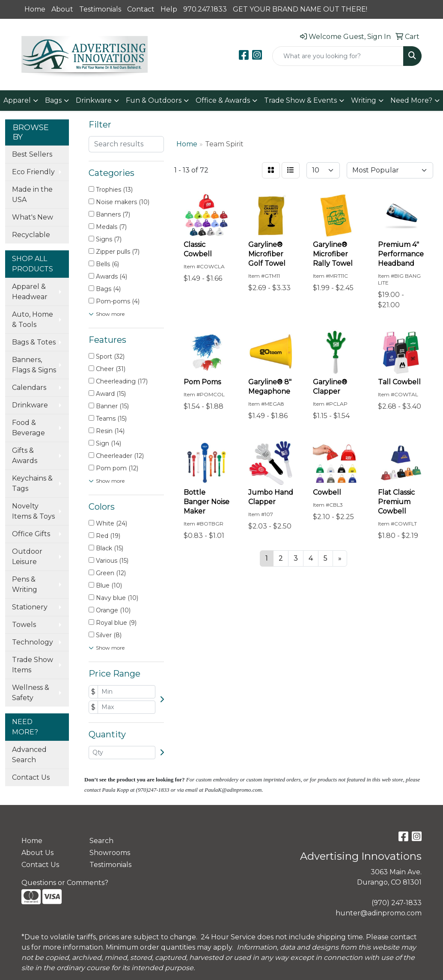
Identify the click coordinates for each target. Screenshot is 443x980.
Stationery (30, 607)
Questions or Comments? (65, 883)
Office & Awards (223, 100)
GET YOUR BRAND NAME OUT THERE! (300, 9)
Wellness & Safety (31, 693)
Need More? (411, 100)
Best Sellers (32, 154)
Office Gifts (31, 534)
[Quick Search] (338, 56)
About (62, 9)
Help (169, 9)
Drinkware (94, 100)
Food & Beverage (28, 428)
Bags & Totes (34, 342)
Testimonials (100, 9)
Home (35, 9)
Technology (33, 642)
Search (101, 841)
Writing (364, 100)
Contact (141, 9)
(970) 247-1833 (397, 903)
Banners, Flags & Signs (34, 365)
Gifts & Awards (25, 456)
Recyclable (31, 235)
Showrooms (110, 853)
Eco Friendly (33, 172)
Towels (24, 625)
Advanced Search (29, 755)
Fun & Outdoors (154, 100)
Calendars (29, 388)
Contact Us (31, 777)
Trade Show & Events (300, 100)
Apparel (17, 100)
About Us (37, 853)
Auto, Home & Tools (33, 319)
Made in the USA (32, 195)
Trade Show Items (33, 665)
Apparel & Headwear (30, 292)
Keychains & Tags (32, 483)
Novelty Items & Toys (33, 511)
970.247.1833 (205, 9)
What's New (33, 217)
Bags (53, 100)
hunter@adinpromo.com (379, 913)
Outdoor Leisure (27, 557)
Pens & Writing (25, 584)
